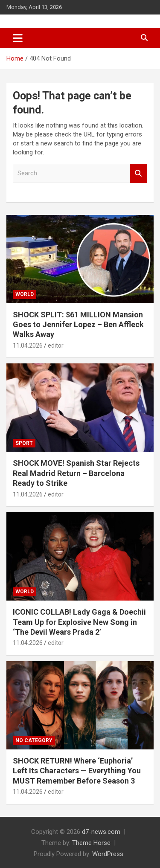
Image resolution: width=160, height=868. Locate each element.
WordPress (108, 854)
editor (56, 345)
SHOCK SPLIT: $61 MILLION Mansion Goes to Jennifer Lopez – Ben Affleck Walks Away (78, 325)
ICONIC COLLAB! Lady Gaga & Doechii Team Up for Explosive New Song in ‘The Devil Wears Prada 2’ (79, 622)
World (25, 294)
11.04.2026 (28, 345)
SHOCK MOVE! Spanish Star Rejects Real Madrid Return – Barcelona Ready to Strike (76, 473)
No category (34, 740)
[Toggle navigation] (18, 38)
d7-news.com (101, 832)
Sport (24, 443)
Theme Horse (91, 843)
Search (139, 173)
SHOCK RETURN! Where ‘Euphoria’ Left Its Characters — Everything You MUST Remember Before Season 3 (77, 771)
